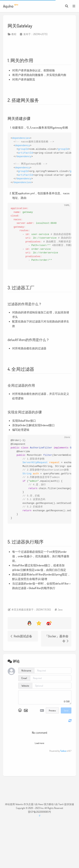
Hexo (41, 804)
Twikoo (63, 751)
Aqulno (11, 6)
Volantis (19, 804)
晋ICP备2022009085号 (39, 812)
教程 (14, 34)
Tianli (61, 804)
